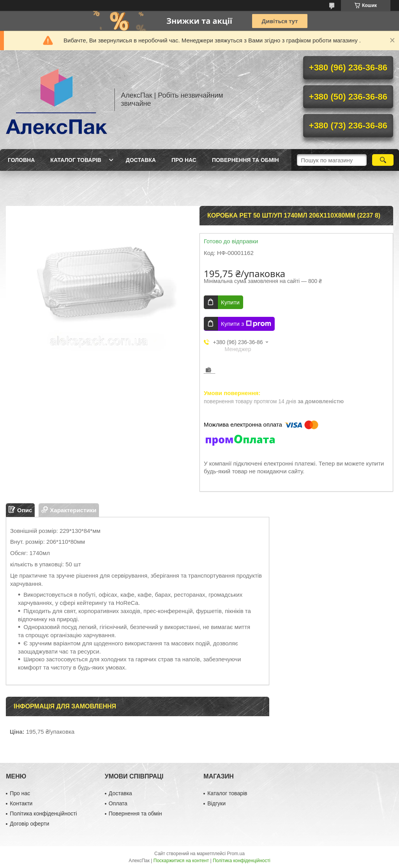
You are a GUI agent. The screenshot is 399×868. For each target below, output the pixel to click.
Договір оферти (29, 824)
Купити (230, 302)
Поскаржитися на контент (181, 861)
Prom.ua (236, 854)
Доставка (141, 160)
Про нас (184, 160)
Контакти (21, 803)
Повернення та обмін (245, 160)
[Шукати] (383, 160)
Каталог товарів (76, 160)
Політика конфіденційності (43, 814)
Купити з (246, 324)
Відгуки (216, 803)
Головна (21, 160)
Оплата (118, 803)
